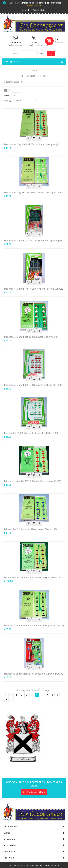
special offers (34, 6)
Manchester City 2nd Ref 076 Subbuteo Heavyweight (32, 144)
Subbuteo (32, 76)
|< (6, 695)
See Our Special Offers (34, 792)
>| (11, 699)
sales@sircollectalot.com (38, 45)
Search (51, 53)
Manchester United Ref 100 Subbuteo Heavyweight (31, 337)
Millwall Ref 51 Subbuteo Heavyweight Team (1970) (31, 529)
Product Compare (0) (12, 82)
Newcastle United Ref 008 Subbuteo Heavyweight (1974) (34, 626)
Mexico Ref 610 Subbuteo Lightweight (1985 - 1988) (32, 433)
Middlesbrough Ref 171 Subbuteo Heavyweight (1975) (33, 481)
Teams (43, 76)
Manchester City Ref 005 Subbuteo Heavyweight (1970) (33, 193)
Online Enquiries (16, 45)
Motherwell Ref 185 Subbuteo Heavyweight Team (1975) (34, 578)
